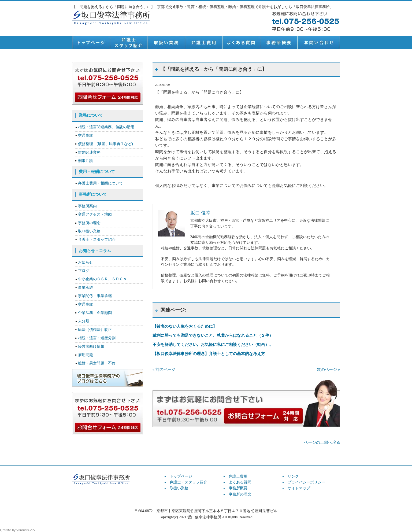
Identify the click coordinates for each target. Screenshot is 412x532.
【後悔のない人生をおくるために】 (185, 326)
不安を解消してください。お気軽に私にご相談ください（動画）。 (213, 345)
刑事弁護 (86, 161)
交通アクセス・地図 (95, 214)
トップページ (91, 42)
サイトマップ (299, 488)
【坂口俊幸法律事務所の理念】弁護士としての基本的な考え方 (209, 354)
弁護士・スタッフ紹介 (97, 240)
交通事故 (86, 136)
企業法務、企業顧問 (95, 313)
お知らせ (86, 262)
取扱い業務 (166, 42)
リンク (293, 476)
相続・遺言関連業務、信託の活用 (106, 127)
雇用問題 (86, 355)
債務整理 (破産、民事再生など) (105, 144)
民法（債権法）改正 (95, 330)
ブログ (84, 271)
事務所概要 (279, 42)
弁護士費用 (203, 42)
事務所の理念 (89, 223)
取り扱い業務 (89, 231)
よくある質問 (241, 42)
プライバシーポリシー (306, 482)
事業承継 (86, 288)
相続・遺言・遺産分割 (97, 338)
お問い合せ (319, 42)
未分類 (84, 321)
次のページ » (328, 370)
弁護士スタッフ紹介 (128, 42)
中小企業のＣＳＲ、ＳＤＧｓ (102, 279)
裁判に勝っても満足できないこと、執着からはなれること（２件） (213, 335)
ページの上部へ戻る (322, 442)
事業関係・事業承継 (95, 296)
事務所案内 (87, 206)
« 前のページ (164, 370)
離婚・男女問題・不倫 (97, 363)
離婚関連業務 (89, 152)
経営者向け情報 (91, 347)
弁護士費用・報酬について (101, 183)
